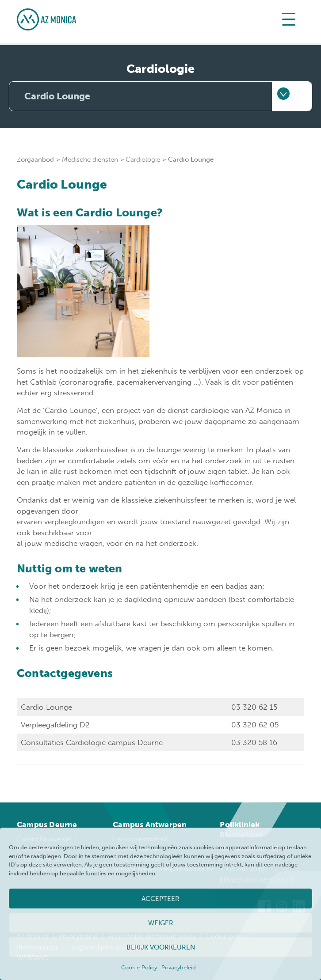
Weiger (161, 923)
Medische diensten (90, 159)
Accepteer (160, 899)
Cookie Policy (139, 967)
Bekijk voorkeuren (161, 947)
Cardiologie (143, 159)
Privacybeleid (179, 967)
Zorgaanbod (35, 159)
